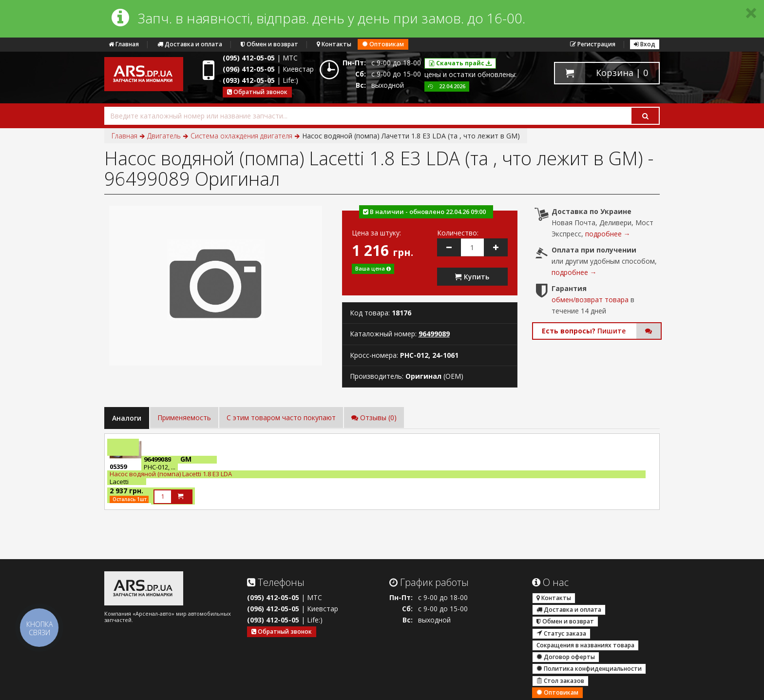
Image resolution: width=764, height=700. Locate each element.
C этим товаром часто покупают (281, 418)
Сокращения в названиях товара (585, 645)
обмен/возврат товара (590, 300)
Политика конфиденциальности (589, 669)
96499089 (434, 334)
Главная (124, 44)
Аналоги (127, 418)
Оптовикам (383, 44)
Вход (645, 44)
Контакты (334, 44)
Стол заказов (560, 681)
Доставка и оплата (190, 44)
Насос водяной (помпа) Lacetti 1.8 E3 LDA (171, 474)
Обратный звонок (257, 92)
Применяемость (184, 418)
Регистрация (593, 44)
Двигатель (164, 136)
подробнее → (608, 234)
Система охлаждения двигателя (241, 136)
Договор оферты (566, 657)
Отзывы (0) (374, 418)
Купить (472, 277)
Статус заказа (561, 633)
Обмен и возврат (269, 44)
